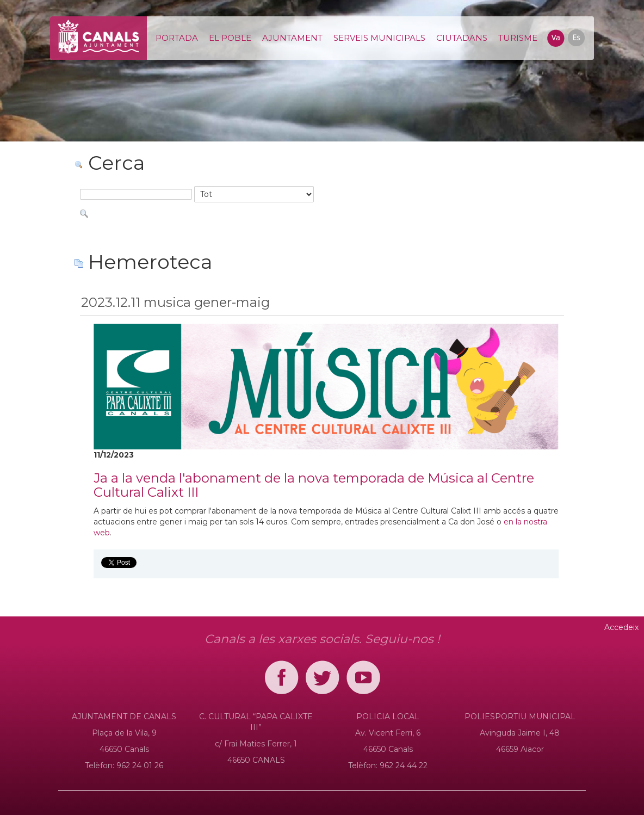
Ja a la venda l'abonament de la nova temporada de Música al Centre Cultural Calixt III (314, 485)
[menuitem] (177, 38)
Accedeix (621, 627)
